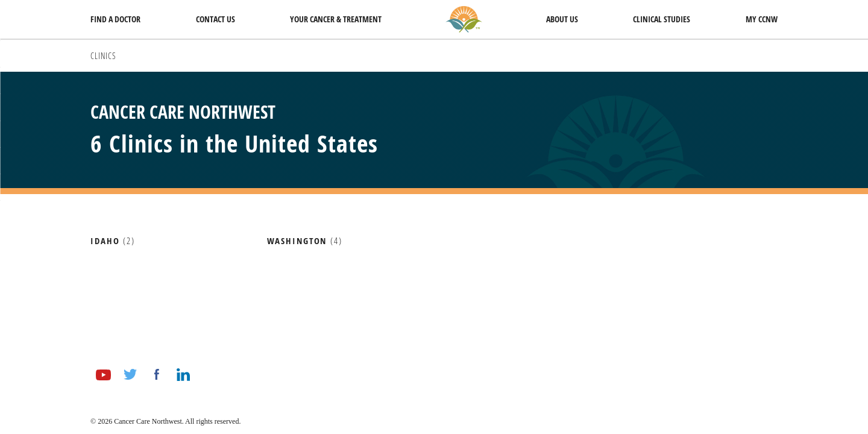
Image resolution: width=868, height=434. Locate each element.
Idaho (105, 241)
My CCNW (762, 19)
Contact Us (215, 19)
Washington (297, 241)
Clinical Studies (662, 19)
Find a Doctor (115, 19)
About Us (562, 19)
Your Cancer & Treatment (336, 19)
